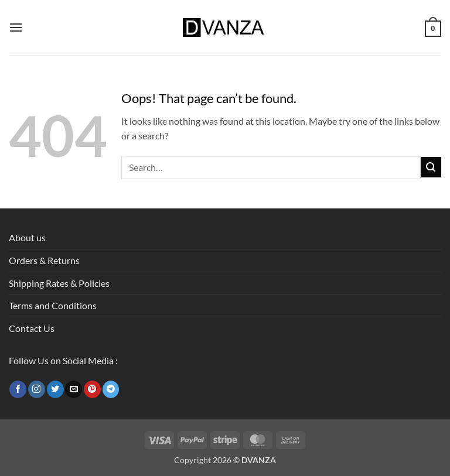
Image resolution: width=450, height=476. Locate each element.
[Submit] (431, 167)
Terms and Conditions (53, 305)
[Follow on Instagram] (37, 389)
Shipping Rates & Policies (59, 283)
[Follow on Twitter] (55, 389)
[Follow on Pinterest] (92, 389)
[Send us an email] (74, 389)
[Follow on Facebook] (18, 389)
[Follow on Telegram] (111, 389)
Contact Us (32, 328)
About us (27, 237)
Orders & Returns (44, 260)
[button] (16, 27)
